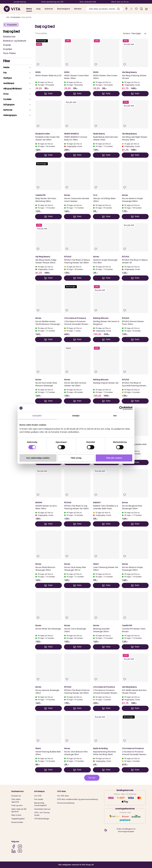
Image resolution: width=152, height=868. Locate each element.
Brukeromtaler (17, 822)
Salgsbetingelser (18, 819)
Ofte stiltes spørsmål (16, 801)
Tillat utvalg (76, 458)
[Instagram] (20, 847)
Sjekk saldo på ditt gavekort (19, 810)
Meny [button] (29, 9)
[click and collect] (141, 9)
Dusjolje (7, 45)
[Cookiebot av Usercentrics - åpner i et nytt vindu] (121, 408)
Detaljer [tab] (76, 416)
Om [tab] (115, 416)
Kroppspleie (16, 17)
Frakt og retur (17, 805)
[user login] (131, 9)
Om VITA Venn (63, 796)
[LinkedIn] (14, 851)
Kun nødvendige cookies (38, 458)
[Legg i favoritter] (38, 65)
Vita (8, 17)
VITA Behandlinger (42, 819)
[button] (118, 9)
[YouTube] (20, 851)
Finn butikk (39, 799)
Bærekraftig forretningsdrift (40, 804)
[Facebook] (14, 847)
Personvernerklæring (66, 803)
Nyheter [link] (49, 9)
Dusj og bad (27, 17)
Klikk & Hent (16, 815)
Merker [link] (78, 9)
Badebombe (9, 37)
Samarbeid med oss (42, 809)
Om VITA (38, 796)
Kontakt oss (16, 796)
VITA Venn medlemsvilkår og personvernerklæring (77, 799)
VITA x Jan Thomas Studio (42, 814)
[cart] (146, 9)
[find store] (126, 9)
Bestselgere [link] (64, 9)
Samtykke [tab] (37, 416)
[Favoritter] (136, 9)
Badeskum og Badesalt (15, 41)
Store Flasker (10, 53)
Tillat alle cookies (114, 458)
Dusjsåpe (8, 49)
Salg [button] (38, 9)
